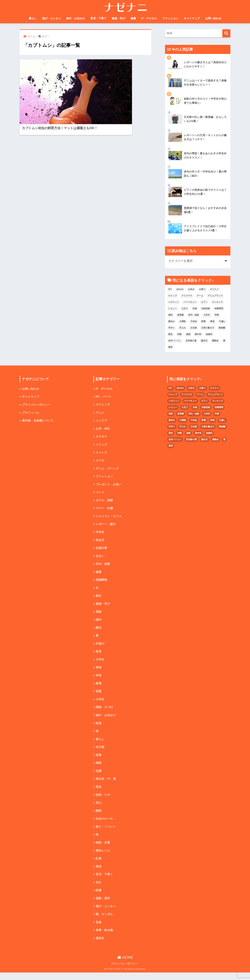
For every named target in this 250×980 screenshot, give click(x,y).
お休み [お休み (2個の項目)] (191, 289)
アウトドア (103, 405)
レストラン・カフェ (109, 518)
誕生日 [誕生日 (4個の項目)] (204, 341)
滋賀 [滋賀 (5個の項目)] (188, 334)
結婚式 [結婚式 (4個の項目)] (209, 334)
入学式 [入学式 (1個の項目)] (207, 315)
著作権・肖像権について (38, 421)
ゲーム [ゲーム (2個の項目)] (200, 296)
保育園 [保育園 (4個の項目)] (180, 315)
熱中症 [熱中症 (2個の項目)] (198, 334)
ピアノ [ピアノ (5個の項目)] (204, 302)
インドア (101, 421)
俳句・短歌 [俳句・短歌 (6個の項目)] (194, 315)
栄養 (99, 760)
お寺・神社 (103, 429)
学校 (99, 679)
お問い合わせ (213, 18)
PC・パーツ (103, 397)
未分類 (100, 752)
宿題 (99, 696)
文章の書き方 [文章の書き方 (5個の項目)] (208, 328)
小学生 (100, 704)
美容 (99, 873)
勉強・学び (118, 18)
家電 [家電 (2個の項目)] (203, 321)
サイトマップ (192, 18)
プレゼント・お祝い (109, 486)
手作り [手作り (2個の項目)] (171, 328)
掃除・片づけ (104, 712)
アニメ (100, 413)
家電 (99, 687)
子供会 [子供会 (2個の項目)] (194, 321)
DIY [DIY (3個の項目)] (170, 289)
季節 (99, 671)
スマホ (100, 462)
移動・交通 (103, 849)
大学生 (100, 663)
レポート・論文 (106, 526)
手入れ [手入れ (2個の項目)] (182, 328)
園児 (99, 631)
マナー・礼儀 (104, 510)
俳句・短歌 (103, 566)
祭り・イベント (106, 833)
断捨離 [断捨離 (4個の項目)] (222, 328)
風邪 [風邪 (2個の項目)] (170, 347)
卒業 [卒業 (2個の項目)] (217, 315)
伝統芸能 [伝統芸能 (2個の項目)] (206, 309)
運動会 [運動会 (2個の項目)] (215, 341)
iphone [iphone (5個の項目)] (180, 289)
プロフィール (31, 413)
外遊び (100, 647)
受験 (99, 615)
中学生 (100, 534)
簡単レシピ (103, 857)
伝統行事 (101, 550)
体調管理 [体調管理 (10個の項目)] (219, 309)
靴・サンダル (104, 921)
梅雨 (99, 768)
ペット (100, 494)
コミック (101, 445)
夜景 (99, 655)
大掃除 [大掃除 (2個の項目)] (182, 321)
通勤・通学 (103, 905)
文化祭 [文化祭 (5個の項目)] (194, 328)
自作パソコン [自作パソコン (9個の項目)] (175, 341)
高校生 (100, 946)
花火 (99, 889)
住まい (100, 558)
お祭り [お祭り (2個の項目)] (202, 289)
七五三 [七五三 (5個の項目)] (185, 309)
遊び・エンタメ (52, 18)
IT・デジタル (149, 18)
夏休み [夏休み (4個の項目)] (171, 321)
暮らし (33, 18)
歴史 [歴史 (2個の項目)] (170, 334)
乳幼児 (100, 542)
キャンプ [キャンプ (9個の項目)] (172, 296)
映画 (99, 728)
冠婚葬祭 (101, 583)
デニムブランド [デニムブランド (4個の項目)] (215, 296)
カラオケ (101, 437)
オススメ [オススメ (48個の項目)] (214, 289)
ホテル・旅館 (104, 502)
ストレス (101, 453)
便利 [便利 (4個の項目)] (170, 315)
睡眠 (99, 816)
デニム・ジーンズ (107, 470)
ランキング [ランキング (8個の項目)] (217, 302)
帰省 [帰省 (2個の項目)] (212, 321)
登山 (99, 808)
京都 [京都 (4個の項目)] (195, 309)
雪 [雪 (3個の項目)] (224, 341)
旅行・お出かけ (76, 18)
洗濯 (99, 776)
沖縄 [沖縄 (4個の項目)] (179, 334)
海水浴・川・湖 (106, 784)
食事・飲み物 (104, 938)
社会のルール (104, 824)
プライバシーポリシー (36, 405)
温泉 (99, 792)
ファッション (170, 18)
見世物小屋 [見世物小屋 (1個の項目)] (191, 341)
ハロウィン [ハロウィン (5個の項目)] (174, 302)
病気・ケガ (103, 800)
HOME (125, 965)
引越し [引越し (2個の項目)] (222, 321)
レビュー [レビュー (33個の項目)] (172, 309)
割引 (99, 599)
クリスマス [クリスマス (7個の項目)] (187, 296)
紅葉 (99, 865)
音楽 (99, 929)
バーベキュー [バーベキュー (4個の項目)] (190, 302)
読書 (99, 897)
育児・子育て (98, 18)
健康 (133, 18)
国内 (99, 623)
